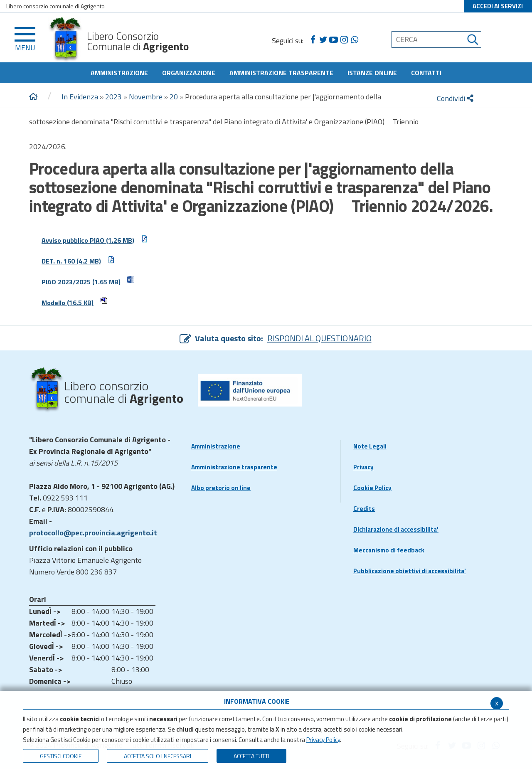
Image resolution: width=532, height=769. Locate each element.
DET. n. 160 (78, 260)
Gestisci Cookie (61, 756)
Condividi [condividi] (455, 98)
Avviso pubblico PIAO (95, 240)
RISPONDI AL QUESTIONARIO (319, 338)
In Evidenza (80, 97)
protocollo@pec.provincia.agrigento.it (93, 533)
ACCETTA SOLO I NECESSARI (158, 756)
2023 (113, 97)
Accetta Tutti (251, 756)
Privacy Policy (323, 740)
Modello (75, 302)
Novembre (146, 97)
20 (174, 97)
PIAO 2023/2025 (88, 281)
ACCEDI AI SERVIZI (498, 6)
